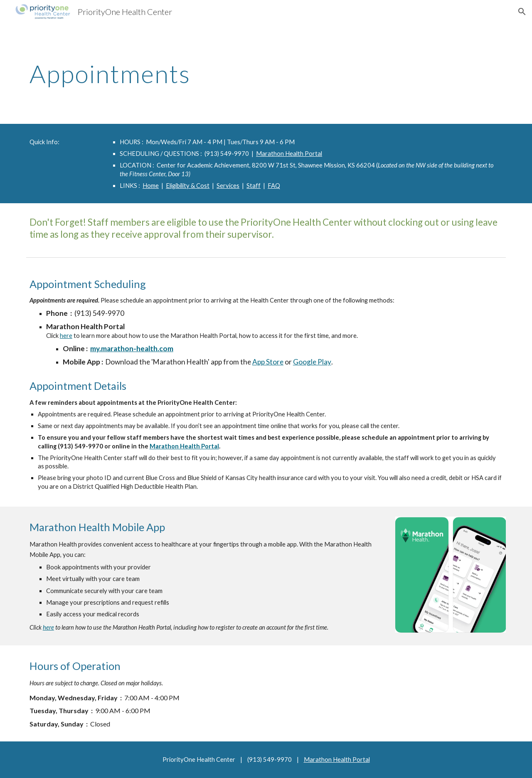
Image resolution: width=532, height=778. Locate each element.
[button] (522, 12)
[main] (266, 74)
